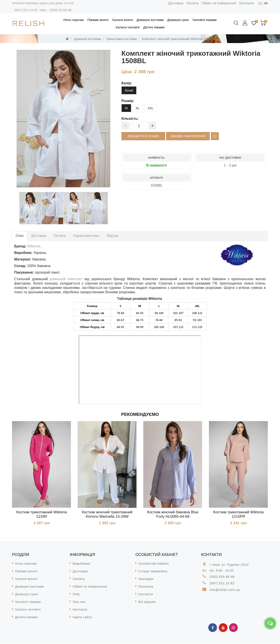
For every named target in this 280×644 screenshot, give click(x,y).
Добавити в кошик (143, 136)
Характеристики (86, 236)
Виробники (82, 564)
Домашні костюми (150, 20)
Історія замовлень (153, 572)
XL (138, 108)
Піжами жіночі (98, 20)
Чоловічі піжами (204, 20)
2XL (151, 108)
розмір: (128, 101)
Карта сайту (83, 617)
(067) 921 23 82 (26, 10)
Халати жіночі (122, 20)
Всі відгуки (147, 602)
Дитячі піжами (154, 27)
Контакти (247, 3)
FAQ (76, 595)
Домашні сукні (178, 20)
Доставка (176, 3)
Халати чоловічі (128, 27)
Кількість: (130, 119)
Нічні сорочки (74, 20)
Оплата (192, 3)
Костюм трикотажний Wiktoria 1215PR (239, 514)
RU (260, 3)
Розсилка (146, 587)
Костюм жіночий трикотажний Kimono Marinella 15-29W (107, 514)
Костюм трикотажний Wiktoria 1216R (42, 514)
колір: (127, 83)
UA (266, 3)
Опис (20, 236)
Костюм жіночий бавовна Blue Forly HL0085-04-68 (173, 514)
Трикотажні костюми (121, 39)
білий (129, 90)
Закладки (146, 579)
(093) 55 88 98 (61, 10)
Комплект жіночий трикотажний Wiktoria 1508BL (178, 39)
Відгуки (112, 236)
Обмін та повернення (219, 3)
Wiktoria (34, 246)
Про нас (79, 602)
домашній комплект (67, 279)
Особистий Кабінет (154, 564)
